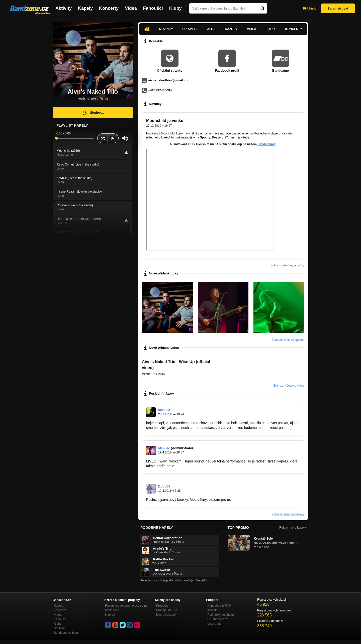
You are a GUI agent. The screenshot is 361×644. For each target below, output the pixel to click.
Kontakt (212, 610)
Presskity (162, 606)
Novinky (166, 29)
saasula (164, 410)
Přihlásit (309, 8)
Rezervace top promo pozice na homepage (126, 608)
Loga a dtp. (215, 624)
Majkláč (164, 448)
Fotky (271, 29)
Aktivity (64, 8)
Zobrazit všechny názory (288, 514)
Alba (211, 29)
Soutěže (59, 628)
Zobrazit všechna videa (289, 386)
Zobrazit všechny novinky (287, 265)
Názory (231, 29)
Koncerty (109, 8)
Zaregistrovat (338, 8)
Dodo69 (164, 486)
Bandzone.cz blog (66, 633)
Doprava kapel (166, 615)
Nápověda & (219, 606)
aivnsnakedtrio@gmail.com (169, 80)
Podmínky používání (221, 615)
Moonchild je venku (165, 121)
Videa (131, 8)
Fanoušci (153, 8)
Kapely (85, 8)
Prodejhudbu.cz (167, 610)
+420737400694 (160, 90)
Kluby (175, 8)
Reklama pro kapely (293, 528)
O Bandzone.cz (218, 619)
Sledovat (93, 113)
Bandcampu (266, 144)
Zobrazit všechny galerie (288, 340)
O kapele (190, 29)
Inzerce (110, 615)
